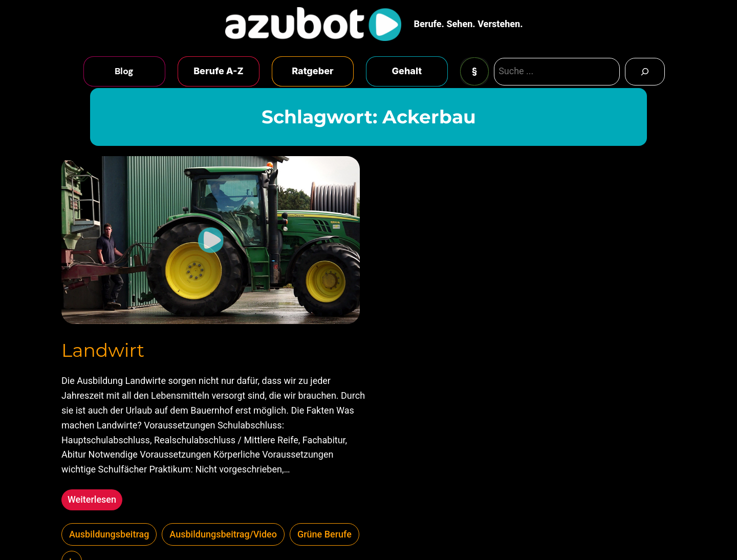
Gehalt (407, 71)
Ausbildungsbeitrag (109, 534)
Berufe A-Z (219, 71)
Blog (124, 71)
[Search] (645, 72)
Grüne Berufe (324, 534)
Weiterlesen (95, 501)
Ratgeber (312, 71)
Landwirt (103, 350)
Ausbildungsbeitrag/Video (223, 534)
